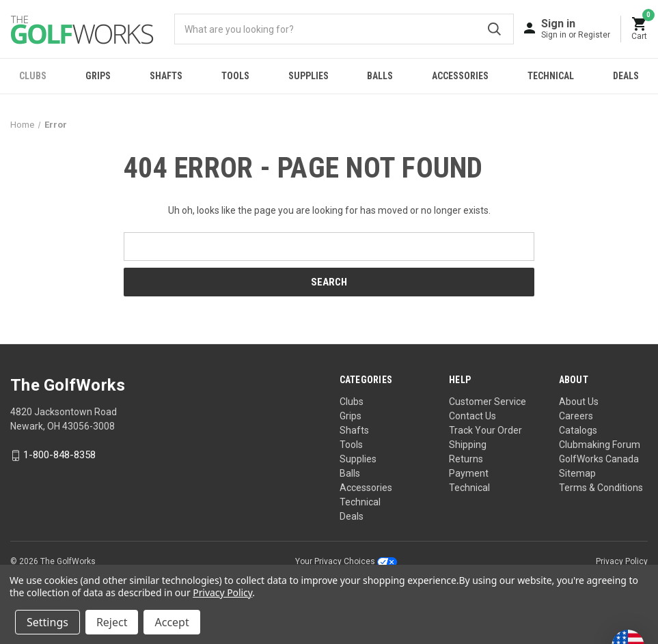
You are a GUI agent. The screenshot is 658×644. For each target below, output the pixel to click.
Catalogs (578, 430)
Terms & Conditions (601, 488)
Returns (466, 459)
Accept (172, 622)
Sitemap (577, 473)
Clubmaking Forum (600, 445)
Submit (494, 29)
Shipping (468, 445)
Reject (112, 622)
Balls (380, 76)
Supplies (309, 76)
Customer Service (488, 402)
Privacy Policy (622, 561)
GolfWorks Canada (599, 459)
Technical (551, 76)
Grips (98, 76)
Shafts (166, 76)
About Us (579, 402)
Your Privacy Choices (346, 561)
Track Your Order (485, 430)
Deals (352, 516)
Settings (47, 622)
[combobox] (344, 29)
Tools (235, 76)
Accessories (460, 76)
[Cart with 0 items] (640, 29)
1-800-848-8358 (59, 456)
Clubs (33, 76)
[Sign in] (576, 28)
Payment (469, 473)
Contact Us (472, 416)
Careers (576, 416)
